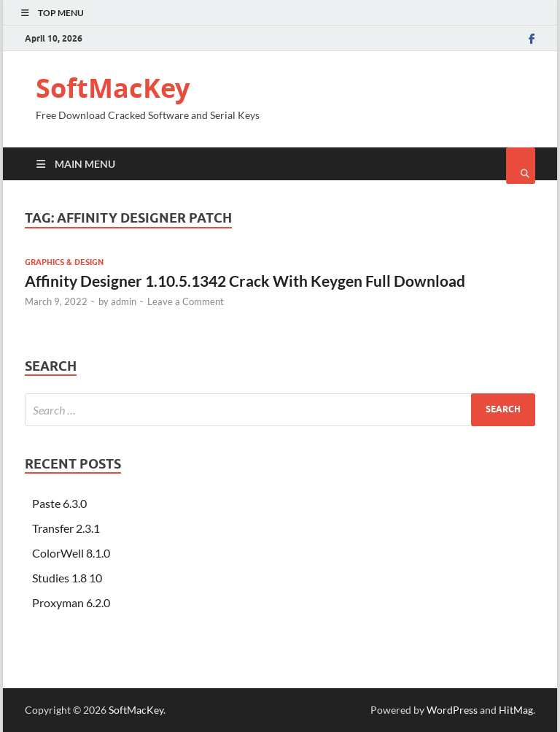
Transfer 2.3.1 (66, 528)
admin (124, 301)
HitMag (516, 710)
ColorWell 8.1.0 (71, 553)
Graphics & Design (64, 262)
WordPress (452, 710)
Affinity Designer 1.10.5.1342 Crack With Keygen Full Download (245, 281)
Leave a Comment (186, 301)
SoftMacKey (113, 88)
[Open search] (521, 166)
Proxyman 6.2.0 (71, 602)
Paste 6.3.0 (59, 503)
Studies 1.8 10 (67, 578)
